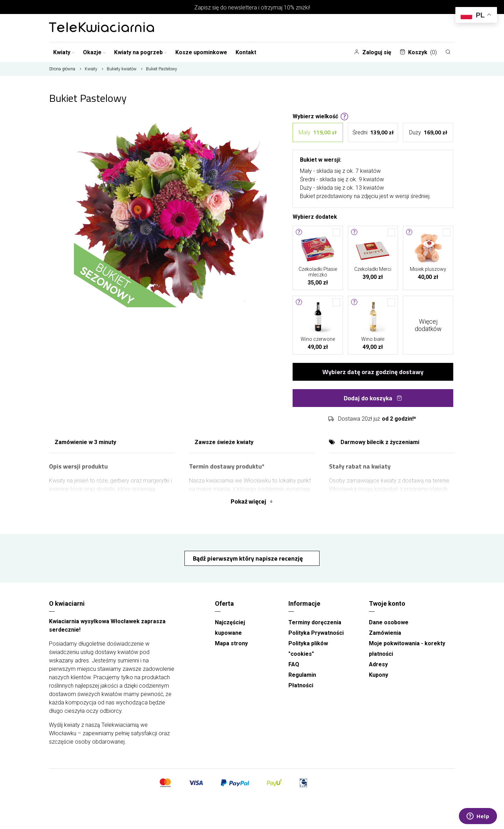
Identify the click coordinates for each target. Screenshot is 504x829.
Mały (318, 132)
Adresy (378, 664)
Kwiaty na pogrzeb (141, 52)
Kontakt (246, 52)
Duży (428, 132)
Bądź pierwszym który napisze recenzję (248, 558)
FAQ (294, 664)
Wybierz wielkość (321, 116)
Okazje (94, 52)
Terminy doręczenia (315, 622)
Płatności (301, 685)
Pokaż (252, 501)
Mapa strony (231, 643)
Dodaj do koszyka (373, 398)
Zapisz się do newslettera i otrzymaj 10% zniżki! (252, 8)
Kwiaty (64, 52)
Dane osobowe (389, 622)
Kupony (379, 675)
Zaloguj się (373, 52)
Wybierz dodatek (315, 216)
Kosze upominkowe (201, 52)
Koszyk (418, 52)
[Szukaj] (448, 52)
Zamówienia (385, 633)
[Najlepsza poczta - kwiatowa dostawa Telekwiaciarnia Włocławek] (101, 28)
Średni (373, 132)
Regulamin (302, 675)
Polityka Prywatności (316, 633)
